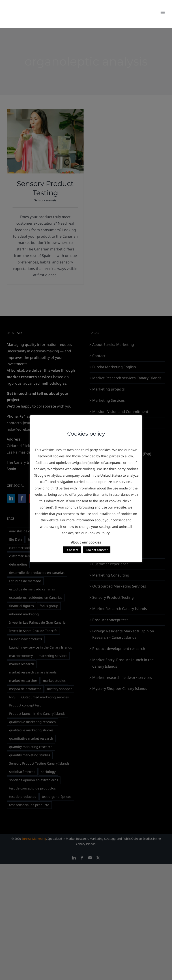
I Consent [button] (72, 550)
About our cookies (86, 542)
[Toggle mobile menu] (163, 12)
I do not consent (97, 550)
